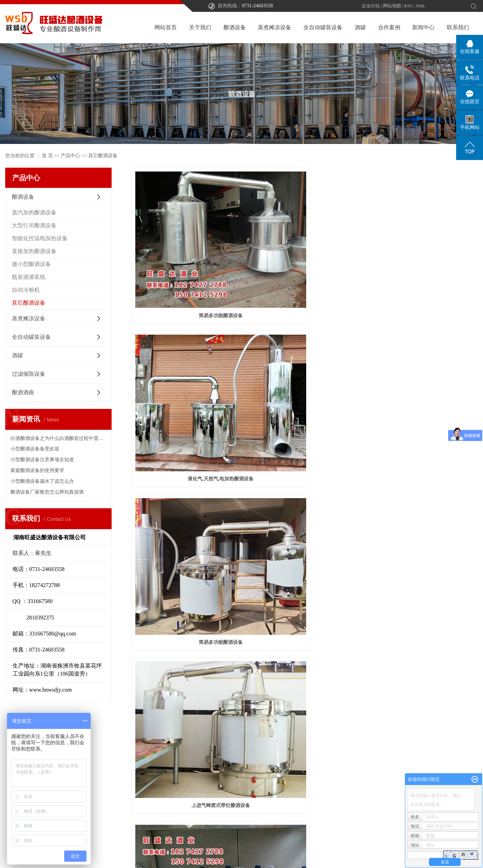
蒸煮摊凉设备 (274, 27)
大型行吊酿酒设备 (34, 225)
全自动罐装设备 (323, 27)
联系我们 (458, 27)
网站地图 (392, 6)
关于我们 (200, 27)
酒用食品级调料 (304, 367)
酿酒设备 (235, 27)
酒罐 (360, 27)
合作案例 (389, 27)
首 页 (47, 156)
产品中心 (70, 156)
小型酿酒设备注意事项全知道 (42, 460)
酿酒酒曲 (23, 392)
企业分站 (371, 6)
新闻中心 (423, 27)
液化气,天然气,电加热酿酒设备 (305, 259)
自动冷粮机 (26, 290)
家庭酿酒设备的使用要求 (37, 470)
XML (420, 6)
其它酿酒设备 (103, 156)
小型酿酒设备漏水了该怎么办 (42, 481)
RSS (408, 6)
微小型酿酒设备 (31, 264)
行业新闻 (356, 788)
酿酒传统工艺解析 (241, 788)
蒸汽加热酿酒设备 (34, 212)
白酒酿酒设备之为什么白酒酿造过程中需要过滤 (58, 438)
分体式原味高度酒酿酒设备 (186, 474)
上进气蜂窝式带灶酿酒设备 (186, 367)
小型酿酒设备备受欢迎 (35, 449)
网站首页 (166, 27)
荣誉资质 (232, 799)
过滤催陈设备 (29, 374)
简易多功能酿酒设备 (186, 259)
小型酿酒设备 (423, 367)
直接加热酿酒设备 (34, 251)
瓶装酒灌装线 (29, 277)
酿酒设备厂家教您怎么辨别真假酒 (47, 492)
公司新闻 (356, 778)
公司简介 (232, 778)
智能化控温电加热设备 (40, 238)
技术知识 (356, 799)
